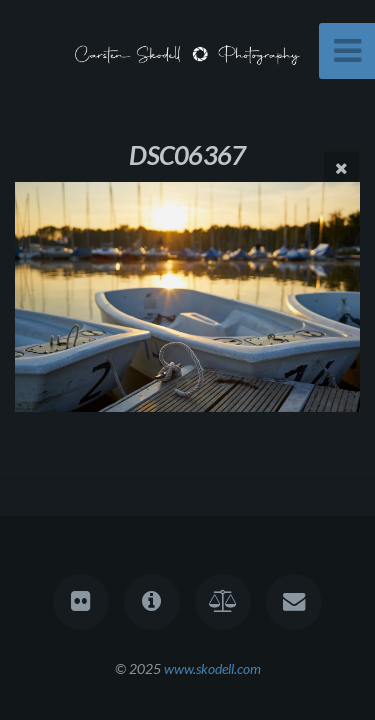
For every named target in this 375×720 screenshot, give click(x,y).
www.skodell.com (212, 668)
